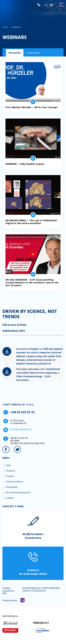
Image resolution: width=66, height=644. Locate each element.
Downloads (12, 487)
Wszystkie (15, 53)
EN (51, 5)
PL (46, 5)
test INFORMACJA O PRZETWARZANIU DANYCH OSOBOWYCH (41, 590)
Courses (10, 476)
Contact (10, 498)
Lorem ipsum (33, 53)
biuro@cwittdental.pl (21, 429)
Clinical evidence (15, 482)
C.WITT (5, 27)
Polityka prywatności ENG (9, 591)
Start (8, 465)
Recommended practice (18, 493)
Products (10, 471)
